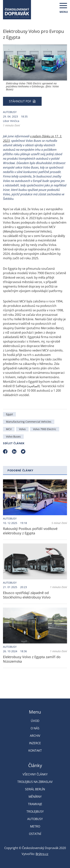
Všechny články (35, 774)
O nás (35, 728)
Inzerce (35, 743)
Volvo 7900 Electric (45, 429)
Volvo (22, 429)
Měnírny (35, 797)
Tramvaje (35, 804)
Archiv (35, 736)
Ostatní (35, 834)
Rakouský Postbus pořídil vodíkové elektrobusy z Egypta (30, 531)
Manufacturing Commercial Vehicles (29, 422)
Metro (35, 826)
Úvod (35, 721)
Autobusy (10, 112)
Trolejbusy (35, 811)
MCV (9, 429)
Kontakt (35, 751)
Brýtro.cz (42, 854)
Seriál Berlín (35, 789)
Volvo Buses (13, 437)
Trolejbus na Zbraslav (35, 782)
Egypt (9, 414)
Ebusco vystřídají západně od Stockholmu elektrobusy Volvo (27, 595)
